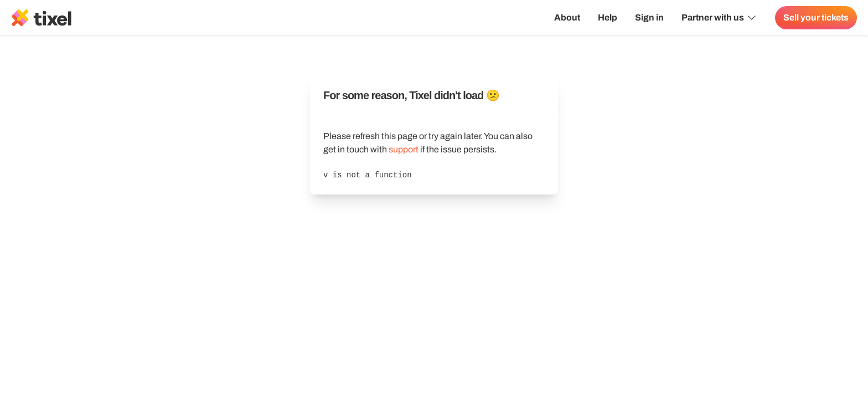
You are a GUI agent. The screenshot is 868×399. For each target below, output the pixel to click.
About (567, 17)
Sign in (649, 17)
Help (608, 17)
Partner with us (719, 18)
